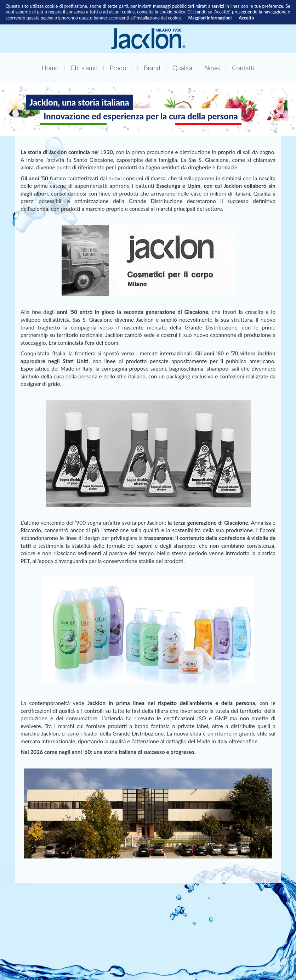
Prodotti (121, 68)
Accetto (246, 18)
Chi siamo (84, 68)
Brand (152, 68)
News (212, 68)
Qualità (182, 68)
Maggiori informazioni (210, 18)
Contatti (243, 68)
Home (50, 68)
